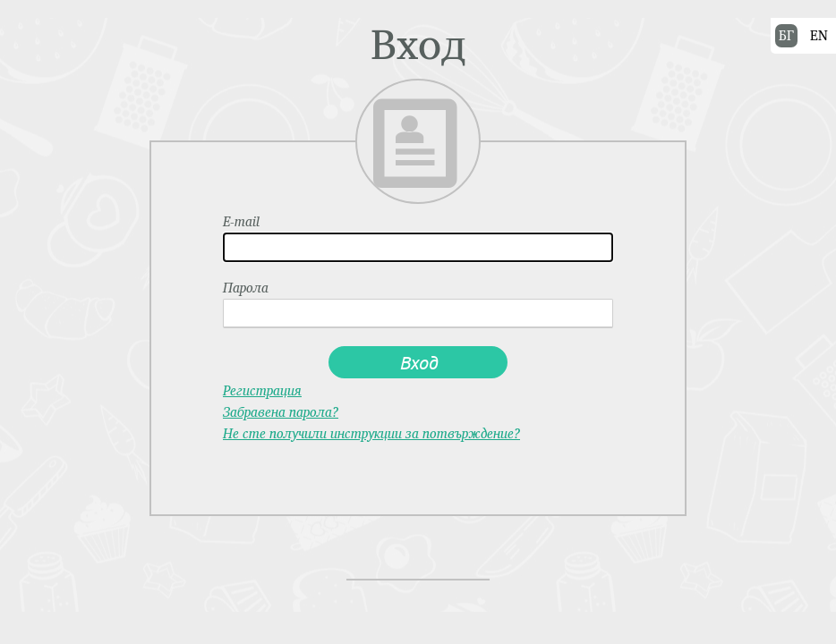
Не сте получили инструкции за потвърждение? (371, 433)
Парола (246, 288)
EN (819, 35)
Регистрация (262, 390)
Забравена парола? (281, 412)
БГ (786, 35)
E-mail (241, 222)
